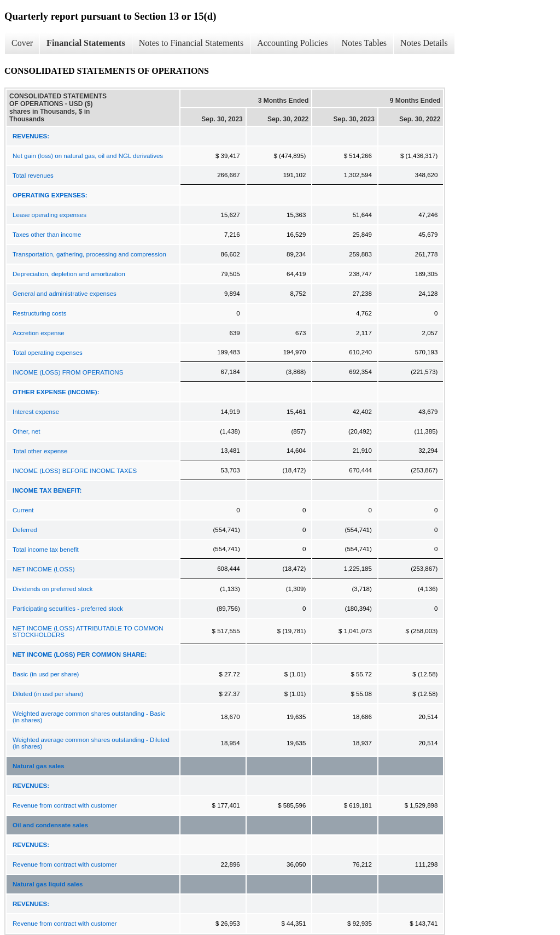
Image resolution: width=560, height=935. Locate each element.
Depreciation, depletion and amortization (69, 274)
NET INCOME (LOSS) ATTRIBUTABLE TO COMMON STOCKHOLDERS (88, 632)
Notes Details (424, 43)
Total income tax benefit (46, 550)
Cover (22, 43)
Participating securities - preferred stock (68, 609)
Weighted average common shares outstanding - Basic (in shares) (89, 717)
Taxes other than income (47, 235)
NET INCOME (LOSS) (44, 569)
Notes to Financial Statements (191, 43)
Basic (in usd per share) (46, 674)
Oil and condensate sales (50, 825)
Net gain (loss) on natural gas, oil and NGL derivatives (88, 156)
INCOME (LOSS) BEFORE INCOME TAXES (75, 471)
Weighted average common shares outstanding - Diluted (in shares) (91, 743)
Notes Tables (364, 43)
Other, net (27, 431)
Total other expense (40, 451)
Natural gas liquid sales (48, 884)
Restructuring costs (39, 313)
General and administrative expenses (65, 294)
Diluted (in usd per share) (48, 694)
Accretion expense (39, 333)
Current (23, 510)
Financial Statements (86, 43)
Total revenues (33, 176)
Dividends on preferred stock (52, 589)
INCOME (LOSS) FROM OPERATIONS (68, 372)
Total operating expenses (48, 353)
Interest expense (36, 412)
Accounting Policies (292, 43)
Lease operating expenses (49, 215)
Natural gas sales (39, 766)
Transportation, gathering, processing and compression (89, 254)
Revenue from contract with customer (65, 805)
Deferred (25, 530)
